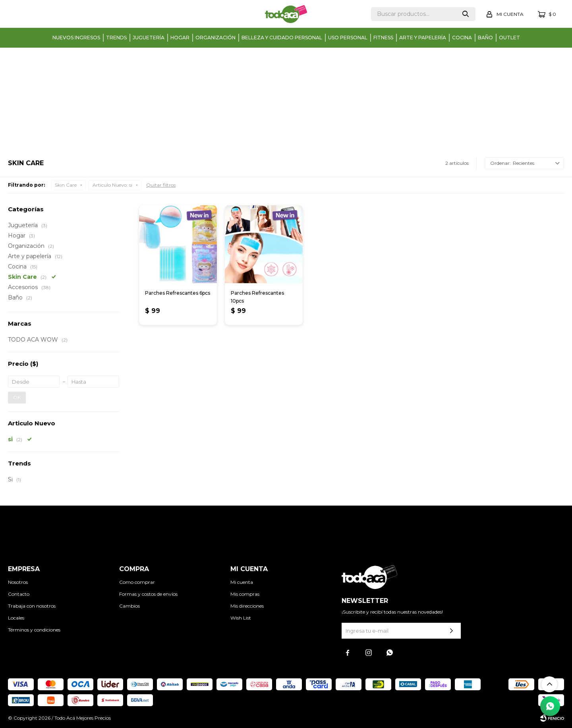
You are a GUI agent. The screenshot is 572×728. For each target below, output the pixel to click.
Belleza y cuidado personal (282, 38)
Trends (116, 38)
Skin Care (66, 185)
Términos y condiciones (34, 630)
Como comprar (137, 582)
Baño (485, 38)
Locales (16, 618)
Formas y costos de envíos (148, 594)
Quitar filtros (161, 185)
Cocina (462, 38)
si (112, 185)
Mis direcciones (247, 606)
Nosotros (18, 582)
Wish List (241, 618)
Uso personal (348, 38)
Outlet (509, 38)
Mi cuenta (242, 582)
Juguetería (149, 38)
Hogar (180, 38)
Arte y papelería (423, 38)
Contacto (19, 594)
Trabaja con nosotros (32, 606)
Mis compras (245, 594)
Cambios (129, 606)
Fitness (383, 38)
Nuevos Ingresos (76, 38)
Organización (215, 38)
